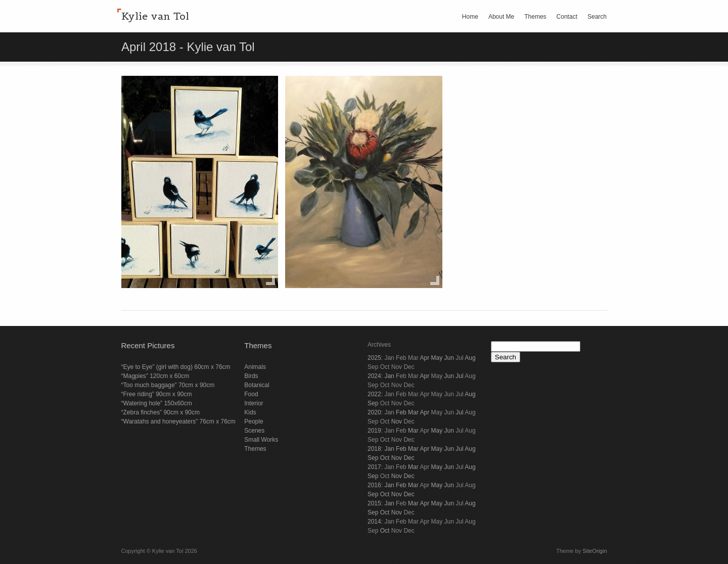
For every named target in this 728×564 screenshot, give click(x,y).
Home (470, 17)
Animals (255, 367)
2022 (374, 394)
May (437, 358)
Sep (373, 403)
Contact (567, 17)
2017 (374, 467)
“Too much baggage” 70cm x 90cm (168, 385)
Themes (535, 17)
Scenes (254, 431)
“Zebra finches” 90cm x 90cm (161, 412)
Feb (401, 412)
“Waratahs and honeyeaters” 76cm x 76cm (178, 421)
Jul (459, 376)
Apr (424, 358)
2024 (374, 376)
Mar (413, 412)
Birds (251, 376)
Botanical (257, 385)
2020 (374, 412)
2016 (374, 485)
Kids (250, 412)
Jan (389, 376)
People (254, 421)
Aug (470, 358)
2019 (374, 431)
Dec (409, 458)
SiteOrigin (595, 551)
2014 (374, 522)
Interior (254, 403)
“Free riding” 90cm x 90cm (157, 394)
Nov (397, 421)
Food (251, 394)
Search (597, 17)
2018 (374, 449)
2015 (374, 503)
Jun (449, 358)
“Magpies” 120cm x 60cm (155, 376)
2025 (374, 358)
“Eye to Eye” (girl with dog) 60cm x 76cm (176, 367)
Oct (385, 458)
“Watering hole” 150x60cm (157, 403)
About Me (501, 17)
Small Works (261, 440)
